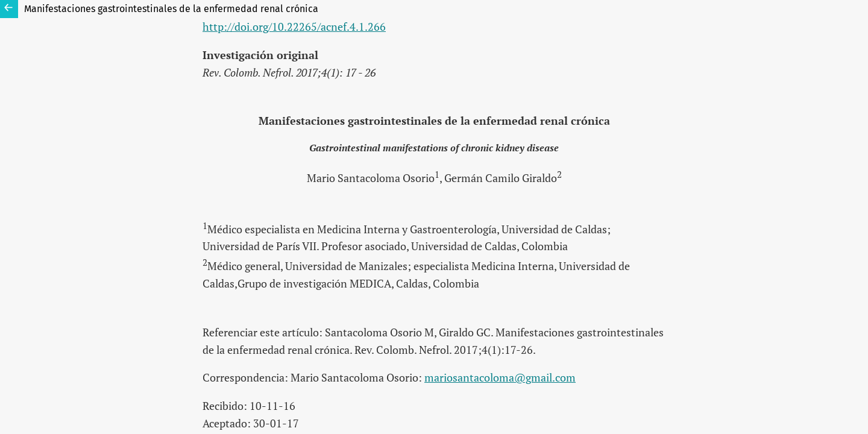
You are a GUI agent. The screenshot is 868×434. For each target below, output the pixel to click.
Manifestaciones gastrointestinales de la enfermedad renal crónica (171, 9)
